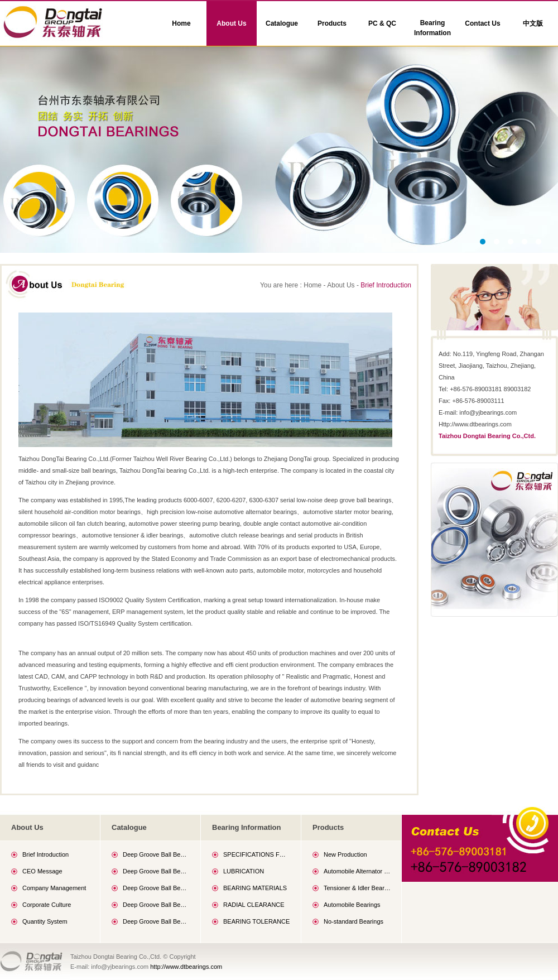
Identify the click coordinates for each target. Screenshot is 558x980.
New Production (345, 854)
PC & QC (382, 23)
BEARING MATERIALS (255, 888)
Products (332, 23)
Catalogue (282, 23)
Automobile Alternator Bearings (357, 871)
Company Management (54, 888)
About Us (231, 23)
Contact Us (482, 23)
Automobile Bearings (352, 905)
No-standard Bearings (353, 921)
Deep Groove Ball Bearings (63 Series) (156, 921)
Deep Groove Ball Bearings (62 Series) (156, 905)
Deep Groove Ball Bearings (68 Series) (156, 854)
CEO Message (42, 871)
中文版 (533, 23)
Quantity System (45, 921)
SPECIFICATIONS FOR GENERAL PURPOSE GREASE (257, 854)
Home (181, 23)
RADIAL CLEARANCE (254, 905)
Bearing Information (432, 28)
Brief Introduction (386, 285)
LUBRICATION (244, 871)
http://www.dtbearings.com (186, 967)
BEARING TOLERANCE (256, 921)
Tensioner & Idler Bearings (357, 888)
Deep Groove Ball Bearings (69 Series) (156, 871)
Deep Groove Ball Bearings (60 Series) (156, 888)
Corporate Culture (47, 905)
